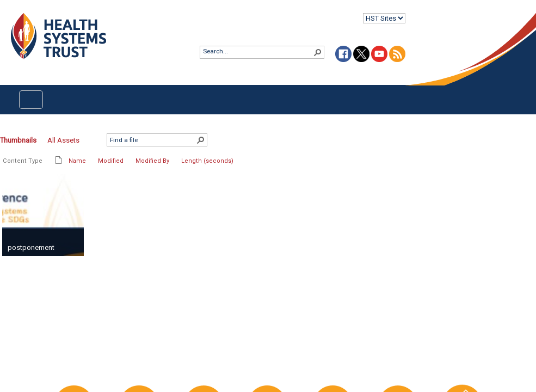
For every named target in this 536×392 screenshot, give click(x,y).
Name (77, 161)
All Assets (63, 140)
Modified (111, 161)
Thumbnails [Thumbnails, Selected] (18, 140)
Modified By (152, 161)
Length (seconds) (207, 161)
